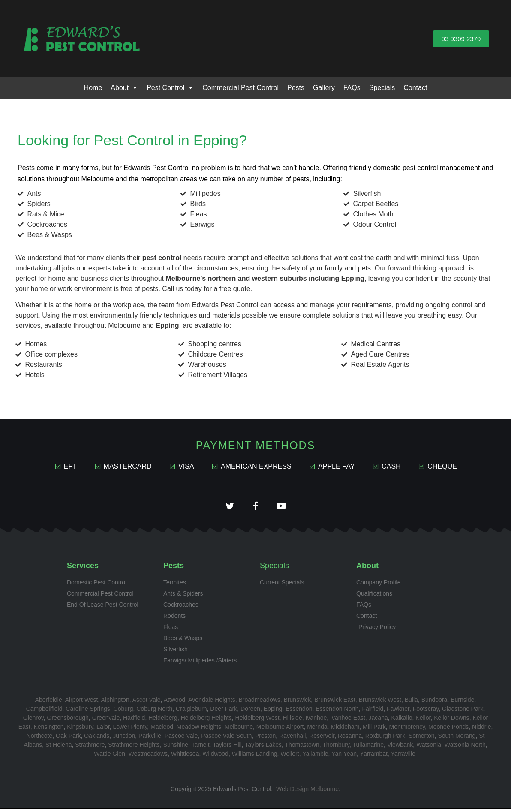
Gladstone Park (463, 712)
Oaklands (97, 739)
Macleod (162, 730)
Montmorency (407, 730)
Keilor (423, 721)
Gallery (324, 88)
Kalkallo (402, 721)
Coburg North (154, 712)
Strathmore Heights (134, 748)
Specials (382, 88)
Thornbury (336, 748)
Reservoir (322, 739)
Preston (265, 739)
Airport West (82, 703)
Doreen (250, 712)
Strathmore (90, 748)
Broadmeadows (260, 703)
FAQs (352, 88)
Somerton (422, 739)
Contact (415, 88)
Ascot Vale (147, 703)
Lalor (103, 730)
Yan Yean (344, 757)
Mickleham (345, 730)
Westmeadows (148, 757)
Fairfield (373, 712)
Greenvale (106, 721)
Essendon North (337, 712)
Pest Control (170, 88)
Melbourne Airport (280, 730)
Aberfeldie (49, 703)
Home (93, 88)
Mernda (317, 730)
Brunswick (298, 703)
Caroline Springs (88, 712)
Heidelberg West (257, 721)
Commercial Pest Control (240, 88)
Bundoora (434, 703)
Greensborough (68, 721)
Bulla (411, 703)
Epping (273, 712)
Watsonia (429, 748)
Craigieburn (191, 712)
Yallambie (315, 757)
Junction (124, 739)
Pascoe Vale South (226, 739)
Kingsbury (80, 730)
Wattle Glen (110, 757)
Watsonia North (465, 748)
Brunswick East (335, 703)
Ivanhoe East (348, 721)
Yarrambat (374, 757)
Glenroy (33, 721)
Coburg (123, 712)
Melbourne (239, 730)
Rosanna (350, 739)
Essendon (299, 712)
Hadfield (134, 721)
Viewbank (400, 748)
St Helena (59, 748)
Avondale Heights (212, 703)
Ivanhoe (316, 721)
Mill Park (374, 730)
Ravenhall (292, 739)
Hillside (293, 721)
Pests (296, 88)
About (124, 88)
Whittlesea (185, 757)
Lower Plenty (130, 730)
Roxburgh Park (385, 739)
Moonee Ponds (448, 730)
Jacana (378, 721)
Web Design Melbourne (307, 792)
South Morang (457, 739)
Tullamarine (368, 748)
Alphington (115, 703)
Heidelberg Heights (206, 721)
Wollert (290, 757)
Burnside (462, 703)
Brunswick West (380, 703)
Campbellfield (44, 712)
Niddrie (481, 730)
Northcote (40, 739)
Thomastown (302, 748)
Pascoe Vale (181, 739)
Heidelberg (163, 721)
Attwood (175, 703)
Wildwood (215, 757)
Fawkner (398, 712)
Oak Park (68, 739)
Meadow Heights (199, 730)
